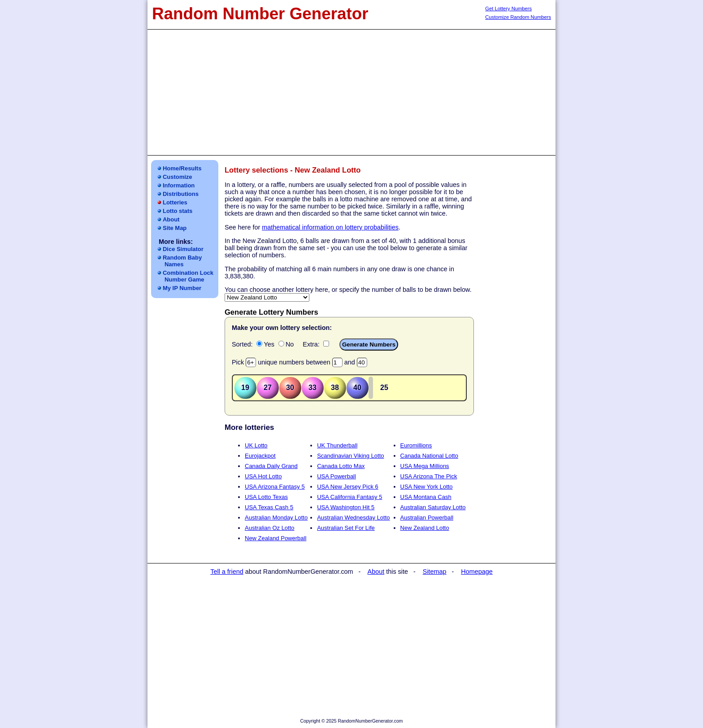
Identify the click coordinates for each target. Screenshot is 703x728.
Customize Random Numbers (518, 17)
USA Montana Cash (426, 497)
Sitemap (435, 572)
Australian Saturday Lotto (433, 507)
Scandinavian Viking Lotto (350, 456)
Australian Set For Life (346, 528)
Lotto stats (178, 211)
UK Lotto (256, 445)
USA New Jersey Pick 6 (348, 487)
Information (179, 185)
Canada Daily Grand (271, 466)
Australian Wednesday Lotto (353, 518)
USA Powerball (336, 476)
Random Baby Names (182, 261)
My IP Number (182, 288)
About (171, 219)
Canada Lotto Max (341, 466)
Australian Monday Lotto (276, 518)
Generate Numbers (369, 344)
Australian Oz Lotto (270, 528)
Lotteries (175, 202)
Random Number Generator (260, 14)
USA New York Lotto (427, 487)
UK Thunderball (337, 445)
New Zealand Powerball (276, 538)
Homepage (477, 572)
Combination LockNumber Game (188, 276)
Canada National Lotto (429, 456)
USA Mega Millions (425, 466)
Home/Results (182, 168)
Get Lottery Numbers (508, 9)
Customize (178, 177)
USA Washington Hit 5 (346, 507)
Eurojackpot (260, 456)
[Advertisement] (351, 92)
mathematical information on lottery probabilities (330, 227)
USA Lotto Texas (266, 497)
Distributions (181, 194)
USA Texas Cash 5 (269, 507)
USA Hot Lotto (263, 476)
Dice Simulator (183, 249)
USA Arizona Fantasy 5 (275, 487)
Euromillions (416, 445)
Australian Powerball (427, 518)
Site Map (175, 228)
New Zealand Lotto (425, 528)
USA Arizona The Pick (429, 476)
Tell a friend (227, 572)
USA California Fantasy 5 (349, 497)
